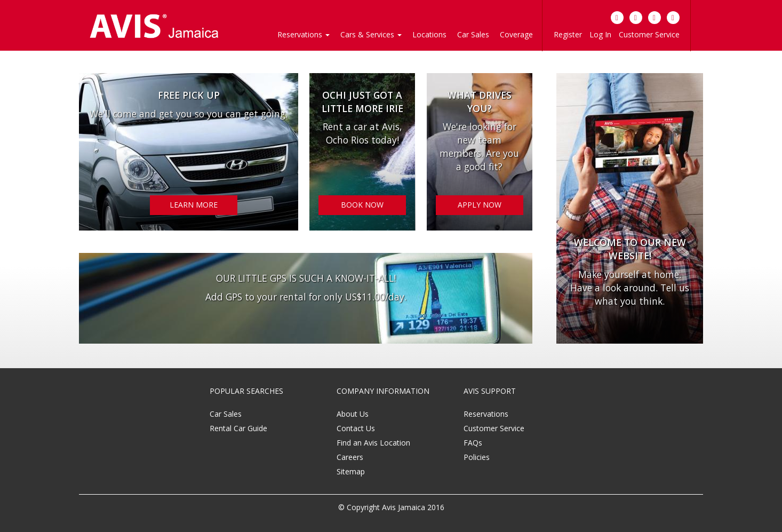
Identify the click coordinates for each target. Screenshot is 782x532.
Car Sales (473, 34)
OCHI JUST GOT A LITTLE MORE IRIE (362, 102)
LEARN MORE (194, 205)
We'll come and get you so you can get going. (189, 114)
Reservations (486, 414)
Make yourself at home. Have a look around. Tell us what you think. (630, 288)
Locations (429, 34)
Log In (600, 34)
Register (568, 34)
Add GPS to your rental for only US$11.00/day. (306, 297)
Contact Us (356, 428)
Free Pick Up (189, 95)
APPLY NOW (480, 205)
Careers (350, 457)
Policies (477, 457)
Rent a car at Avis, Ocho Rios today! (362, 134)
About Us (353, 414)
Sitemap (351, 471)
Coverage (516, 34)
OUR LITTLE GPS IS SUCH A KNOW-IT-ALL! (306, 278)
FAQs (473, 443)
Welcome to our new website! (630, 249)
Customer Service (649, 34)
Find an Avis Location (373, 443)
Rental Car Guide (238, 428)
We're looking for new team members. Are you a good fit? (479, 147)
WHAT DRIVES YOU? (480, 102)
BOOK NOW (362, 205)
